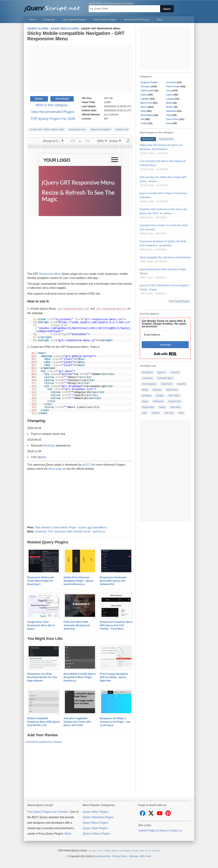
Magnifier (181, 384)
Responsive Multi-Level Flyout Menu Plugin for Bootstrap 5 (41, 581)
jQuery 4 (162, 372)
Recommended (166, 139)
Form (169, 91)
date (44, 457)
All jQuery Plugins (149, 82)
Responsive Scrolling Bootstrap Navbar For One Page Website (42, 677)
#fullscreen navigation (101, 130)
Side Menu (175, 407)
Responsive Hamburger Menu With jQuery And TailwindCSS (113, 581)
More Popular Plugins (179, 301)
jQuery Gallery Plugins (96, 833)
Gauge (162, 407)
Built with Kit (165, 354)
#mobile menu (122, 130)
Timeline (155, 413)
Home (32, 20)
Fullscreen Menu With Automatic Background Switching (77, 625)
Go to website (111, 115)
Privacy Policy (119, 856)
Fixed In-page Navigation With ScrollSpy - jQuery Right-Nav (114, 677)
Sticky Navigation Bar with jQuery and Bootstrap (165, 257)
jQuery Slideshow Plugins (98, 817)
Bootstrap (49, 445)
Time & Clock (173, 119)
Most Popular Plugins (105, 20)
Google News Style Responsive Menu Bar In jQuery (41, 625)
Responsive (46, 274)
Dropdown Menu (165, 378)
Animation (146, 87)
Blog (159, 20)
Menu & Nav (146, 103)
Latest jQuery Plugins (74, 20)
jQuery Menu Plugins (95, 823)
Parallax (160, 396)
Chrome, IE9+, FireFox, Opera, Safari (47, 130)
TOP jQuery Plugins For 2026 (53, 119)
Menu (58, 274)
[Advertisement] (80, 69)
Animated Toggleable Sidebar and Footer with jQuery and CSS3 (77, 722)
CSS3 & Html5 (147, 91)
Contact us (175, 830)
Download (62, 99)
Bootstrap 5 (147, 372)
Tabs (144, 413)
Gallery (144, 95)
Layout (169, 95)
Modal (145, 390)
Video (181, 413)
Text (143, 119)
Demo (39, 99)
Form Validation (149, 384)
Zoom (169, 123)
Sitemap (133, 856)
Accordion (171, 82)
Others (144, 107)
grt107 (86, 464)
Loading (170, 99)
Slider (143, 111)
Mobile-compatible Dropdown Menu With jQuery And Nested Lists (44, 722)
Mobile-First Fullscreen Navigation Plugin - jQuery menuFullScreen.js (78, 581)
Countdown (147, 378)
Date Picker (167, 384)
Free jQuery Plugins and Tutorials (54, 7)
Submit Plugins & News (152, 830)
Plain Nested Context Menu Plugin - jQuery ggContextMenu (71, 527)
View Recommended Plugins (53, 112)
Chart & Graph (173, 87)
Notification (158, 401)
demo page (55, 469)
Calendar (157, 390)
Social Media (147, 115)
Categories (49, 20)
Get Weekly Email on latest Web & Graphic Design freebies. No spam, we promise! (164, 324)
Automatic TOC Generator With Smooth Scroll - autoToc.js (70, 531)
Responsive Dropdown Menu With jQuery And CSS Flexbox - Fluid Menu (116, 625)
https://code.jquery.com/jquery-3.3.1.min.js (94, 322)
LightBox (145, 99)
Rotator (170, 107)
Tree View (169, 413)
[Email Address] (165, 335)
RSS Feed (145, 856)
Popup (145, 401)
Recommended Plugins (137, 20)
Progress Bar (174, 401)
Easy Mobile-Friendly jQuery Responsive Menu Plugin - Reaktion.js (80, 677)
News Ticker (172, 390)
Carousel (175, 372)
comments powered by (44, 742)
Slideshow (171, 111)
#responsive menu (77, 130)
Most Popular (148, 139)
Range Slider (148, 407)
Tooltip (144, 123)
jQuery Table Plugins (95, 828)
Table (169, 115)
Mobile (169, 103)
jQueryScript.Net (101, 856)
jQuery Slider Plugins (95, 812)
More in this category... (53, 105)
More (68, 833)
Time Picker (174, 396)
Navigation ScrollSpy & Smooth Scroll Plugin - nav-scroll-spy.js (115, 722)
